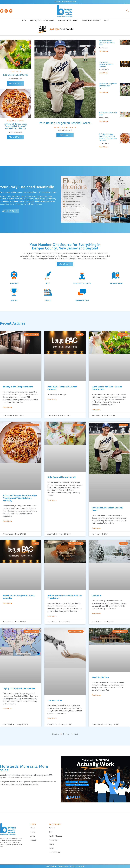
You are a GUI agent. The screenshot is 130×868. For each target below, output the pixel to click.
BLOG (48, 283)
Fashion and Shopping (91, 21)
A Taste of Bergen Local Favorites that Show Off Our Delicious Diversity (16, 126)
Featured (52, 828)
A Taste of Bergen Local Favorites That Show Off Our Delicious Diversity (108, 137)
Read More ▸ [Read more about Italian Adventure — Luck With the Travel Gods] (104, 51)
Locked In (97, 596)
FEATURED (14, 283)
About (33, 836)
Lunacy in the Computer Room (18, 387)
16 (71, 734)
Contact (33, 840)
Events (33, 832)
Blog (51, 832)
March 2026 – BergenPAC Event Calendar (106, 64)
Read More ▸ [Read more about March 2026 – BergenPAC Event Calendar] (104, 73)
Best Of (52, 844)
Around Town (54, 840)
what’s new (61, 2)
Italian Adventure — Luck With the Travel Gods (107, 43)
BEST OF (14, 300)
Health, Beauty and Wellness (42, 21)
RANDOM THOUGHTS (82, 283)
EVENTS (48, 300)
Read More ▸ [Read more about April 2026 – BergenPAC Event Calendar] (52, 399)
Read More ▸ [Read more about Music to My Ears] (96, 695)
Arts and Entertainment (68, 21)
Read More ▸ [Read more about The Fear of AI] (52, 718)
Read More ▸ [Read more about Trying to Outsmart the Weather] (8, 709)
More (106, 21)
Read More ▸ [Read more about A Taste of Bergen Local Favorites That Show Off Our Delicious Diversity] (104, 147)
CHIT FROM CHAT (82, 300)
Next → (77, 734)
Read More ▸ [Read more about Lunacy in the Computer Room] (8, 407)
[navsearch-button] (127, 11)
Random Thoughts (56, 836)
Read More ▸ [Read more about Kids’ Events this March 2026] (104, 121)
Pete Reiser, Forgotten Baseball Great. (65, 123)
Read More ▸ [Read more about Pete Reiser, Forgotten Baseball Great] (104, 92)
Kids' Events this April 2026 (16, 75)
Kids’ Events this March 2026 (62, 477)
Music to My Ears (100, 677)
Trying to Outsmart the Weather (19, 688)
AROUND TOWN (116, 283)
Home (24, 21)
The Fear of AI (55, 700)
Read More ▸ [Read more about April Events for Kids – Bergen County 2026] (96, 410)
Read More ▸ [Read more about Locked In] (96, 614)
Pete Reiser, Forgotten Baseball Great (108, 85)
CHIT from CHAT (55, 852)
